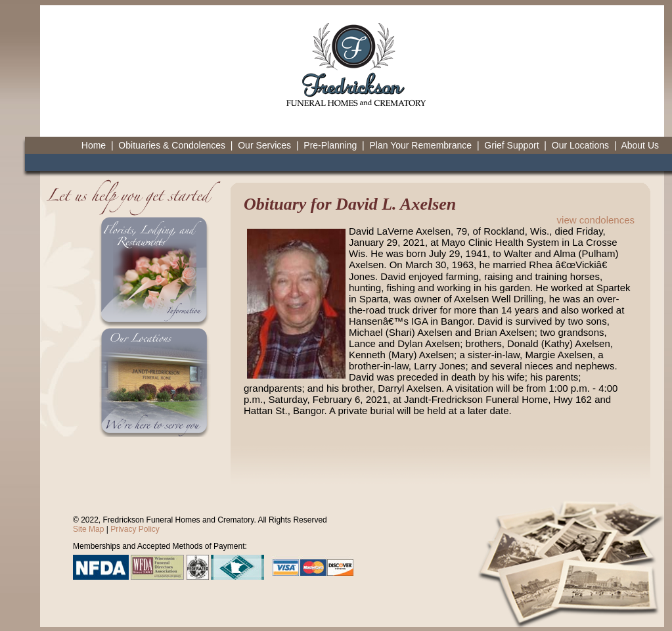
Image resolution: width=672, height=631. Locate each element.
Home (94, 145)
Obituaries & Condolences (172, 145)
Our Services (264, 145)
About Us (640, 145)
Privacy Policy (135, 529)
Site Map (88, 529)
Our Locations (580, 145)
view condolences (596, 220)
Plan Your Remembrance (420, 145)
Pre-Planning (330, 145)
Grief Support (511, 145)
